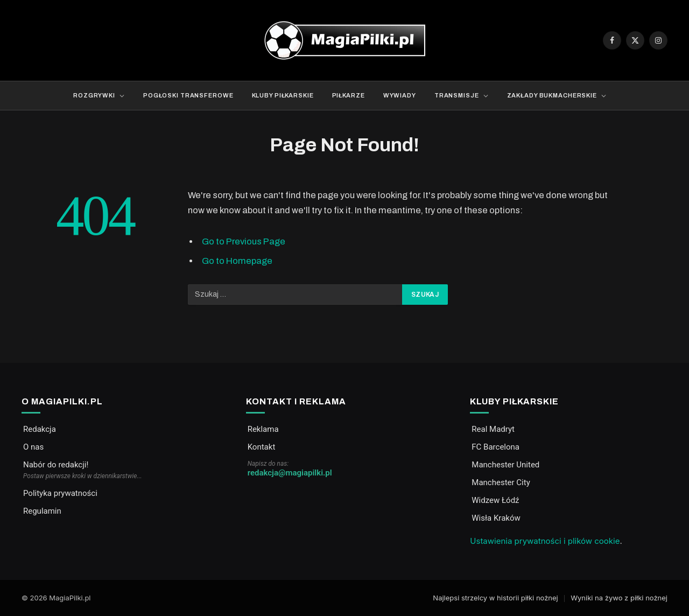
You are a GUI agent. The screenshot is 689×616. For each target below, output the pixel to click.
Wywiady (400, 95)
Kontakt (262, 447)
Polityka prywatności (60, 493)
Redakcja (40, 429)
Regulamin (42, 511)
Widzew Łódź (495, 500)
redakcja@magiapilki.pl (290, 473)
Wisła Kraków (496, 518)
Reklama (263, 429)
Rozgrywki (94, 95)
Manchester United (505, 465)
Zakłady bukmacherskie (552, 95)
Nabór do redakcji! (56, 465)
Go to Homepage (237, 261)
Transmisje (457, 95)
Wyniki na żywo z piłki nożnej (619, 598)
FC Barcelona (495, 447)
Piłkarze (349, 95)
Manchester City (501, 482)
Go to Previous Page (244, 241)
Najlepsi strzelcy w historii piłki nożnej (495, 598)
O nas (33, 447)
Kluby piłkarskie (283, 95)
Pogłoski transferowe (188, 95)
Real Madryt (493, 429)
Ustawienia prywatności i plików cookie (545, 541)
